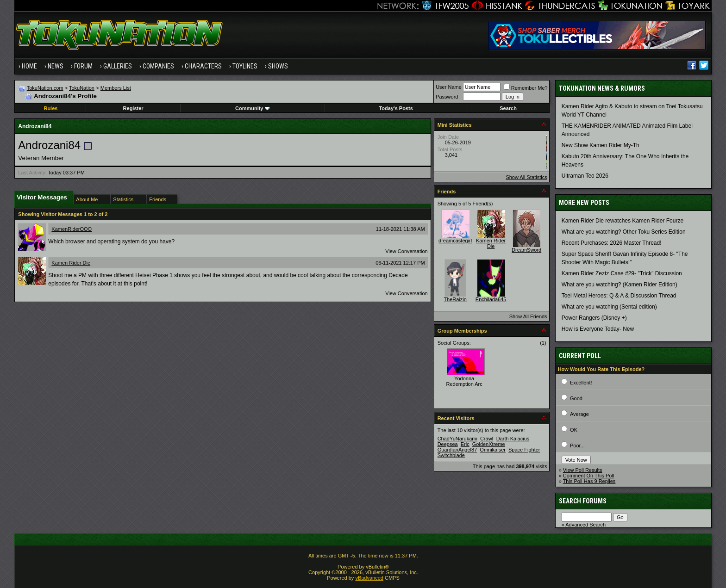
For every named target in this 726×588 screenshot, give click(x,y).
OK (574, 430)
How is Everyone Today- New (598, 329)
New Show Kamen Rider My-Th (601, 145)
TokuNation (82, 88)
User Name (449, 87)
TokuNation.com (45, 88)
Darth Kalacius (513, 439)
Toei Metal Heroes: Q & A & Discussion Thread (619, 296)
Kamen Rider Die (71, 263)
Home (29, 66)
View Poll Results (583, 470)
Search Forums (583, 501)
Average (579, 414)
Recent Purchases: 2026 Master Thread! (612, 243)
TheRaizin (455, 299)
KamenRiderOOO (72, 229)
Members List (116, 88)
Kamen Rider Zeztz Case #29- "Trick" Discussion (622, 273)
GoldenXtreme (489, 444)
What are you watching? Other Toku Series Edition (624, 232)
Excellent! (581, 383)
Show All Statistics (526, 177)
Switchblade (451, 455)
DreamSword (526, 250)
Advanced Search (585, 525)
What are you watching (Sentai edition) (609, 307)
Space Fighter (524, 450)
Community (253, 108)
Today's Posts (396, 108)
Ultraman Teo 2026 (585, 176)
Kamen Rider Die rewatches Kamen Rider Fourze (623, 221)
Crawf (487, 439)
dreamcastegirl (455, 241)
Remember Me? (526, 88)
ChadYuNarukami (457, 439)
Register (133, 108)
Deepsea (448, 444)
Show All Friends (528, 316)
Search (508, 108)
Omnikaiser (493, 450)
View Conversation (407, 251)
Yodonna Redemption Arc (464, 381)
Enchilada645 (491, 299)
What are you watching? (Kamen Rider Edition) (620, 285)
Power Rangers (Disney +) (594, 318)
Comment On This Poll (588, 476)
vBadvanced (369, 578)
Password (447, 97)
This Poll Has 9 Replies (589, 481)
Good (576, 398)
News (56, 66)
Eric (465, 444)
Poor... (577, 446)
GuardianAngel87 (457, 450)
